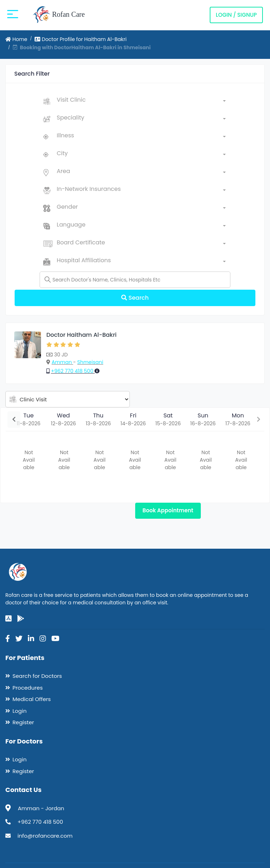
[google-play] (21, 619)
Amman (62, 362)
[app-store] (9, 619)
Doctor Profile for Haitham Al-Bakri (81, 39)
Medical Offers (32, 699)
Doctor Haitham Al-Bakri (81, 335)
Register (23, 722)
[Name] (135, 280)
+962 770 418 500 (73, 371)
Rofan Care (59, 15)
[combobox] (141, 101)
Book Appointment (168, 510)
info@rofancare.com (45, 836)
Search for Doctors (37, 676)
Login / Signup (236, 15)
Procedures (28, 688)
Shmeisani (90, 362)
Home (16, 39)
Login (20, 711)
